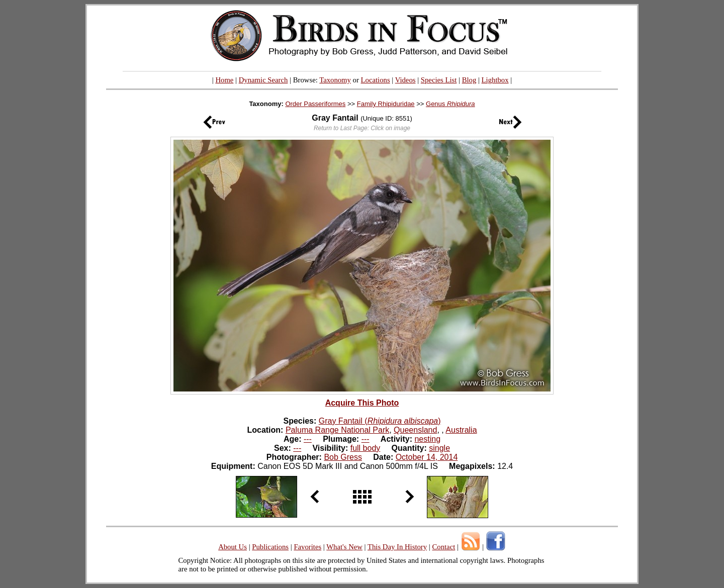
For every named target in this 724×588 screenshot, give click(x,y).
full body (366, 448)
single (439, 448)
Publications (270, 547)
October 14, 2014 (427, 457)
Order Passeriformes (315, 104)
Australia (461, 430)
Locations (376, 80)
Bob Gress (343, 457)
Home (224, 80)
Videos (405, 80)
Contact (443, 547)
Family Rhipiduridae (386, 104)
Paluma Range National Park (337, 430)
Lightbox (495, 80)
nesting (427, 439)
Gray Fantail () (380, 421)
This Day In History (397, 547)
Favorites (307, 547)
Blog (469, 80)
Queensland (415, 430)
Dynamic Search (263, 80)
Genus (450, 104)
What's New (344, 547)
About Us (233, 547)
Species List (439, 80)
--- (308, 439)
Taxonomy (335, 80)
